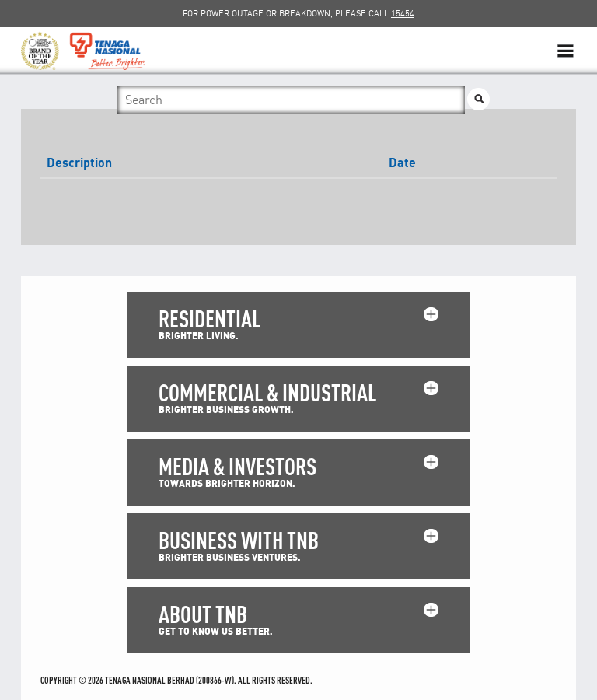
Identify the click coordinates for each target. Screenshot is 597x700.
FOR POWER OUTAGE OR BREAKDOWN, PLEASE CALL (298, 13)
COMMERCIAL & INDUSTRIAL (267, 392)
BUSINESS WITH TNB (239, 540)
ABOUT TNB (203, 614)
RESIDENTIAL (209, 318)
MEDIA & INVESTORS (237, 466)
